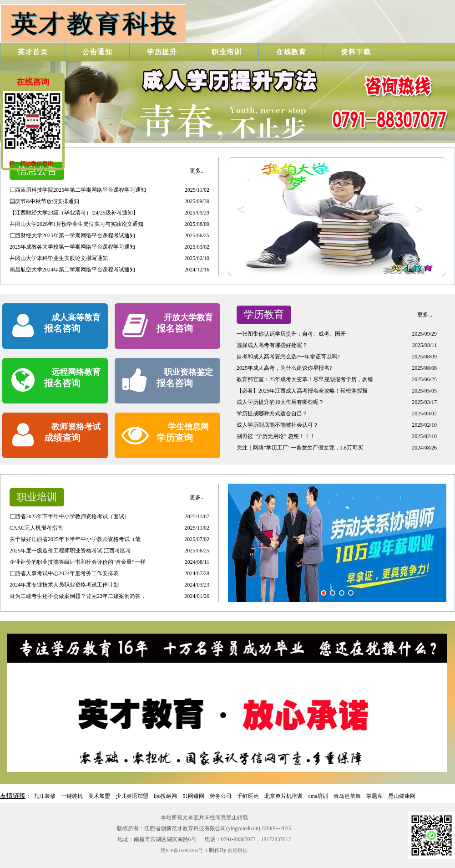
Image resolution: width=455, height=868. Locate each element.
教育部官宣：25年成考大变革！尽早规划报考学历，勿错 (305, 379)
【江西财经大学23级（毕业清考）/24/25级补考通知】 (74, 213)
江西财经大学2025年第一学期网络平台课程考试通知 (72, 235)
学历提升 (162, 52)
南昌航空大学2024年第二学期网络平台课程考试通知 (72, 270)
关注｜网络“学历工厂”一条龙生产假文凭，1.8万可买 (300, 448)
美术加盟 (99, 796)
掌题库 (374, 796)
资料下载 (356, 52)
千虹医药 (248, 796)
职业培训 (227, 52)
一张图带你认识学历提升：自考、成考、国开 (291, 334)
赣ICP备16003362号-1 (184, 850)
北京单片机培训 (283, 796)
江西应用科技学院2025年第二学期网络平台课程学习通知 (78, 190)
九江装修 (45, 796)
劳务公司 (221, 796)
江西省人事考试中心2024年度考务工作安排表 (64, 573)
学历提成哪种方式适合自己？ (272, 414)
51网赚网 (193, 796)
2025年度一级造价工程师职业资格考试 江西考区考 (70, 551)
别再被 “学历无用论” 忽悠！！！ (276, 436)
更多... (197, 171)
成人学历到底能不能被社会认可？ (278, 425)
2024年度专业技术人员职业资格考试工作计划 (64, 585)
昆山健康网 (402, 796)
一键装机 (72, 796)
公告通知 (97, 52)
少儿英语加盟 (132, 796)
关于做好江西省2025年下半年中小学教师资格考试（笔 (75, 539)
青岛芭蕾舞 (347, 796)
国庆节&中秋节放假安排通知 (44, 201)
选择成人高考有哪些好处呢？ (272, 345)
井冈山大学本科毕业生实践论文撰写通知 (59, 258)
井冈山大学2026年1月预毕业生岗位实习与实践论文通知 (76, 224)
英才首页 (33, 52)
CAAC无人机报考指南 (36, 528)
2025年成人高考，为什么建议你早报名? (284, 368)
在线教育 (291, 52)
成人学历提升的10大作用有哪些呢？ (280, 402)
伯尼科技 (238, 850)
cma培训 (318, 796)
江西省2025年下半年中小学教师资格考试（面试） (70, 516)
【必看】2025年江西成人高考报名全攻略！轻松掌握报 (302, 391)
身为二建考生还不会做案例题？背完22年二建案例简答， (78, 596)
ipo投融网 (165, 796)
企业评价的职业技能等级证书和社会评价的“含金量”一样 (78, 562)
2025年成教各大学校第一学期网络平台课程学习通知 (72, 247)
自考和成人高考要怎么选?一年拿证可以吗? (288, 357)
